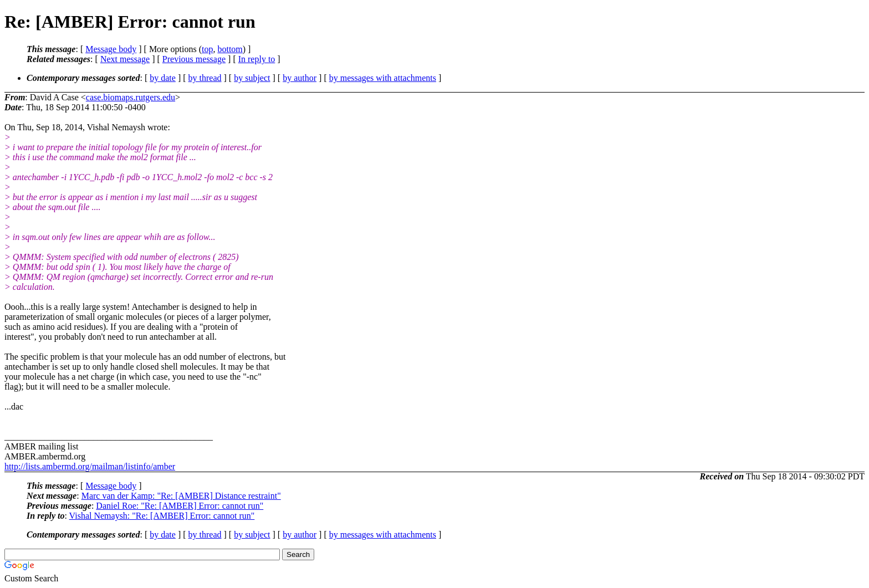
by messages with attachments (383, 78)
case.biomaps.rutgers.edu (131, 97)
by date (163, 78)
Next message (125, 59)
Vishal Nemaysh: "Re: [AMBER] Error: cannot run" (162, 516)
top (207, 49)
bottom (230, 49)
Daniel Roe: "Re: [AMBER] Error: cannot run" (180, 506)
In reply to (257, 59)
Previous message (194, 59)
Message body (111, 49)
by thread (205, 78)
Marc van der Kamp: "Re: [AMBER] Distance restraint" (181, 496)
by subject (252, 78)
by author (300, 78)
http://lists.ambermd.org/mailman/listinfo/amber (90, 466)
